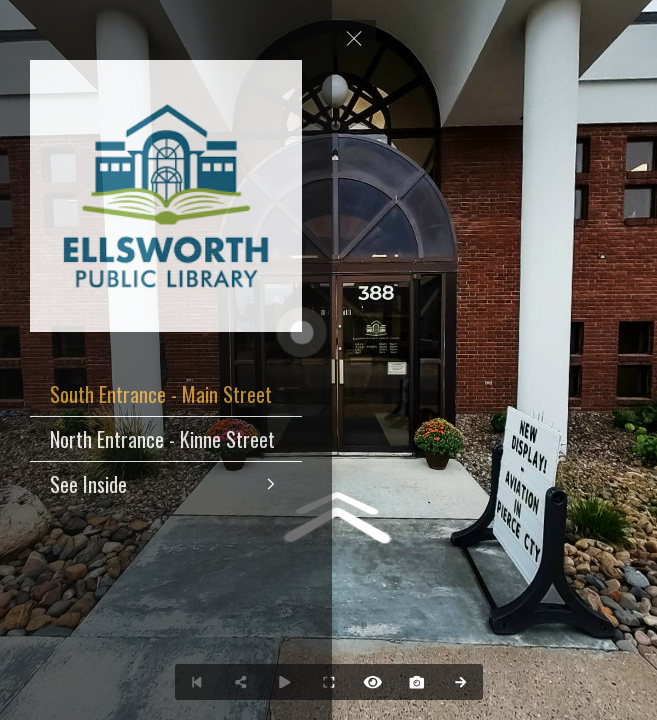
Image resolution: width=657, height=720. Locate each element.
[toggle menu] (354, 38)
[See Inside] (166, 484)
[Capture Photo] (417, 682)
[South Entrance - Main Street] (166, 394)
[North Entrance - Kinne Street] (166, 439)
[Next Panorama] (461, 682)
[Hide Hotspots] (373, 682)
